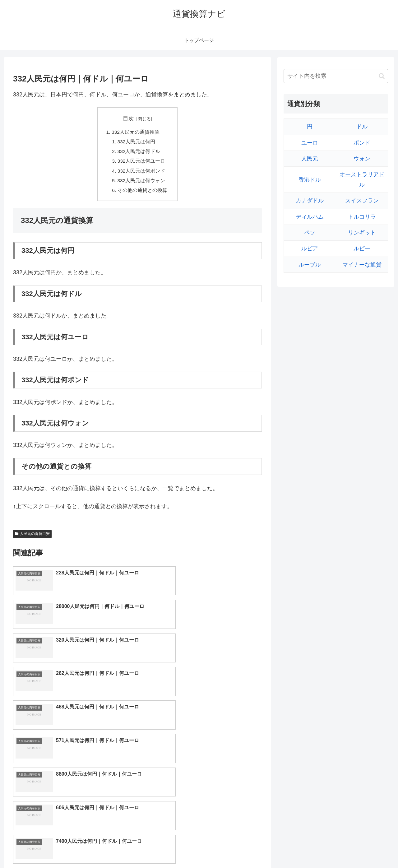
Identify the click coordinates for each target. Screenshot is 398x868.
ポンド (362, 143)
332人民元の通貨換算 (136, 132)
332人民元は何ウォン (142, 183)
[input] (336, 76)
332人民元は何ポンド (142, 173)
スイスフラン (362, 201)
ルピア (310, 248)
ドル (362, 127)
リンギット (362, 233)
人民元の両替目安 (32, 537)
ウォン (362, 159)
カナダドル (310, 201)
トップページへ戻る (319, 849)
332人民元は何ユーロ (142, 163)
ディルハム (310, 217)
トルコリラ (362, 217)
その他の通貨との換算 (142, 193)
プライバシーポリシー (367, 849)
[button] (382, 76)
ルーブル (310, 265)
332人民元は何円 (137, 142)
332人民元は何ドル (139, 152)
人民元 (310, 159)
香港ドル (310, 180)
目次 (128, 118)
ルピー (362, 248)
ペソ (310, 233)
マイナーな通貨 (362, 265)
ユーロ (310, 143)
